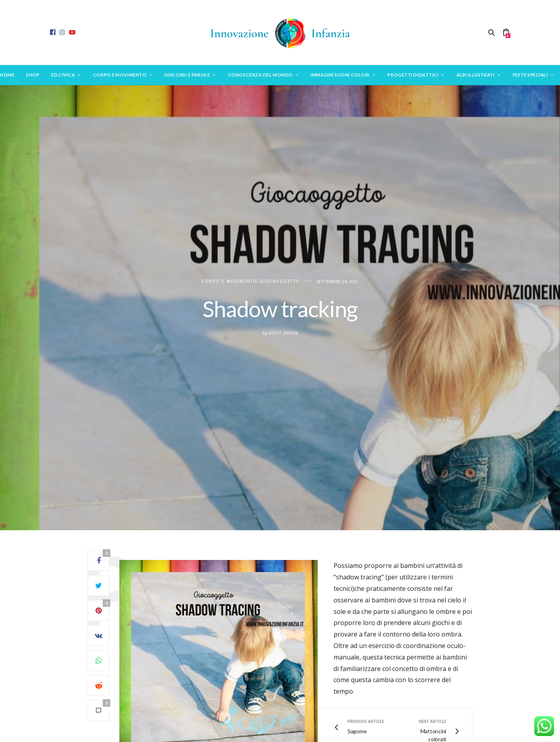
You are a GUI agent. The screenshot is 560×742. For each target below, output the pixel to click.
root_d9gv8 (283, 333)
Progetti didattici (413, 75)
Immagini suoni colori (340, 75)
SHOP (33, 75)
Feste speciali (530, 75)
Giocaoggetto (280, 281)
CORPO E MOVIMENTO (229, 281)
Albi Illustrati (476, 75)
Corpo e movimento (120, 75)
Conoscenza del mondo (260, 75)
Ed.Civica (63, 75)
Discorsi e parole (187, 75)
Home (7, 75)
